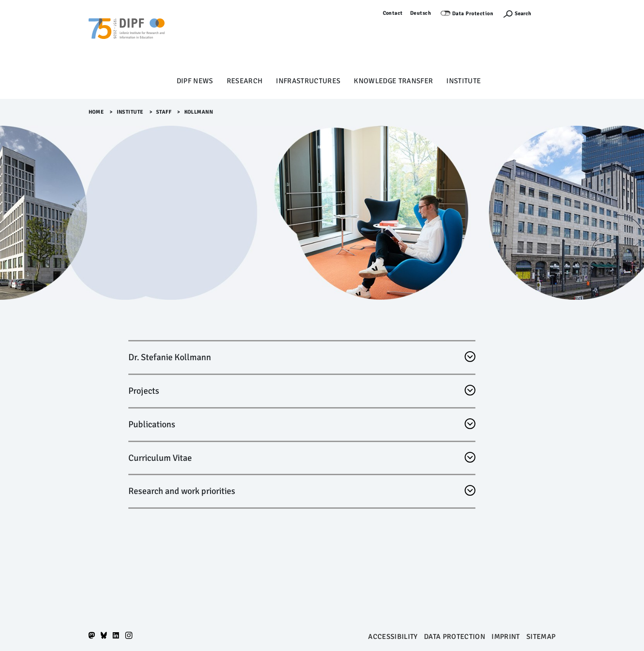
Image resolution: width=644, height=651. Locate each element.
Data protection (455, 637)
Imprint (506, 637)
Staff (164, 112)
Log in (548, 13)
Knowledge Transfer (393, 81)
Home (96, 112)
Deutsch (421, 13)
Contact (393, 13)
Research (245, 81)
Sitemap (541, 637)
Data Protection (473, 14)
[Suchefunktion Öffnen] (517, 14)
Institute (464, 81)
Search (523, 14)
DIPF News (195, 81)
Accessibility (393, 637)
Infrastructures (308, 81)
